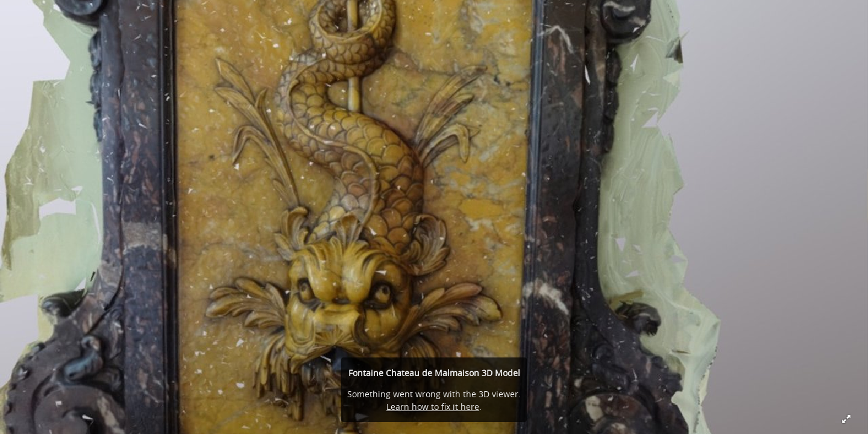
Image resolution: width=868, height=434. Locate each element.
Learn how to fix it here (433, 407)
